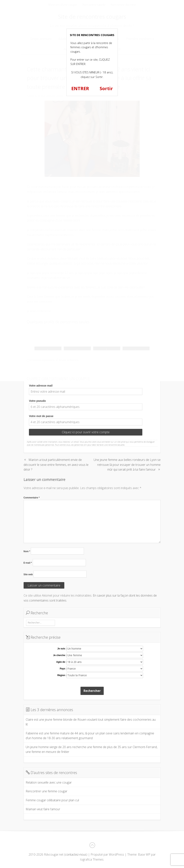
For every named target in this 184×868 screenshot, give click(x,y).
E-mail (28, 563)
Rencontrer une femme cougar (47, 791)
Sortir (106, 88)
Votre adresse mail (41, 386)
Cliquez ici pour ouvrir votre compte (86, 432)
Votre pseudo (37, 401)
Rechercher (92, 691)
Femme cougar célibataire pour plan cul (52, 800)
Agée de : (61, 662)
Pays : (63, 669)
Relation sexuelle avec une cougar (49, 782)
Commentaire (32, 498)
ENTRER (80, 88)
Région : (62, 675)
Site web (28, 574)
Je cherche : (60, 655)
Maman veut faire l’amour (43, 809)
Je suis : (62, 649)
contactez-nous (76, 854)
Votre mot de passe (41, 416)
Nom (27, 551)
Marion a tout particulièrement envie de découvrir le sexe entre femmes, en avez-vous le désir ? (56, 465)
